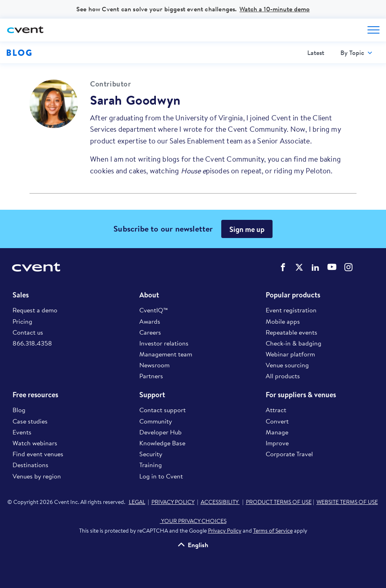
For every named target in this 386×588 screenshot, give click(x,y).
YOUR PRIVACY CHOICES (193, 521)
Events (22, 432)
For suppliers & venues (301, 395)
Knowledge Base (162, 443)
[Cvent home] (26, 30)
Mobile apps (283, 321)
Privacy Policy (225, 531)
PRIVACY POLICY (173, 502)
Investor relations (164, 343)
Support (152, 395)
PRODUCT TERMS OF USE (279, 502)
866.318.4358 (32, 343)
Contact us (28, 332)
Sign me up (247, 229)
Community (156, 421)
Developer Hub (160, 432)
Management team (166, 354)
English (198, 545)
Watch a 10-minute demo (275, 9)
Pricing (22, 321)
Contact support (163, 410)
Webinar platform (290, 354)
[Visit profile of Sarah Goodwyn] (54, 104)
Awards (150, 321)
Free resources (35, 395)
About (149, 295)
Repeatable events (292, 332)
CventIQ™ (154, 310)
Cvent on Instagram (348, 267)
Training (151, 465)
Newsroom (154, 365)
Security (151, 454)
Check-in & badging (294, 343)
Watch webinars (35, 443)
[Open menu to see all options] (373, 30)
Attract (276, 410)
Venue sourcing (287, 365)
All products (283, 376)
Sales (21, 295)
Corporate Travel (289, 454)
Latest (316, 53)
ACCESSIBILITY (220, 502)
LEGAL (137, 502)
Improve (277, 443)
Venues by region (37, 476)
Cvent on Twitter (299, 267)
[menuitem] (316, 53)
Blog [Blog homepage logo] (19, 53)
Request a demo (35, 310)
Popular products (293, 295)
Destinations (30, 465)
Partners (151, 376)
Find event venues (38, 454)
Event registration (291, 310)
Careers (150, 332)
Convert (277, 421)
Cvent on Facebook (283, 267)
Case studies (30, 421)
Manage (277, 432)
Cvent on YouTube (332, 267)
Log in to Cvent (161, 476)
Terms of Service (273, 531)
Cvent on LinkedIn (315, 267)
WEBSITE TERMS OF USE (347, 502)
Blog (19, 410)
